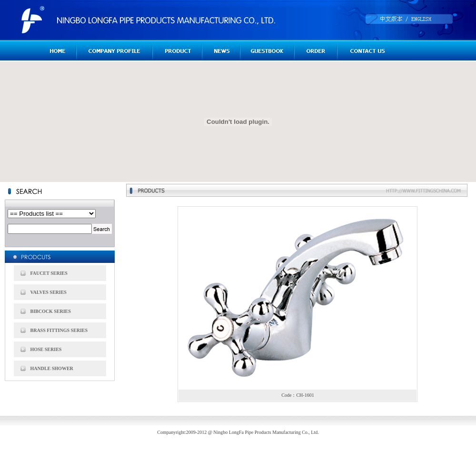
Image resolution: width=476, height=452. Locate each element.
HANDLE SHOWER (52, 368)
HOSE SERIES (46, 349)
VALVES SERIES (49, 292)
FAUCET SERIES (49, 273)
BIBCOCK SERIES (51, 311)
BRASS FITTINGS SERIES (59, 330)
